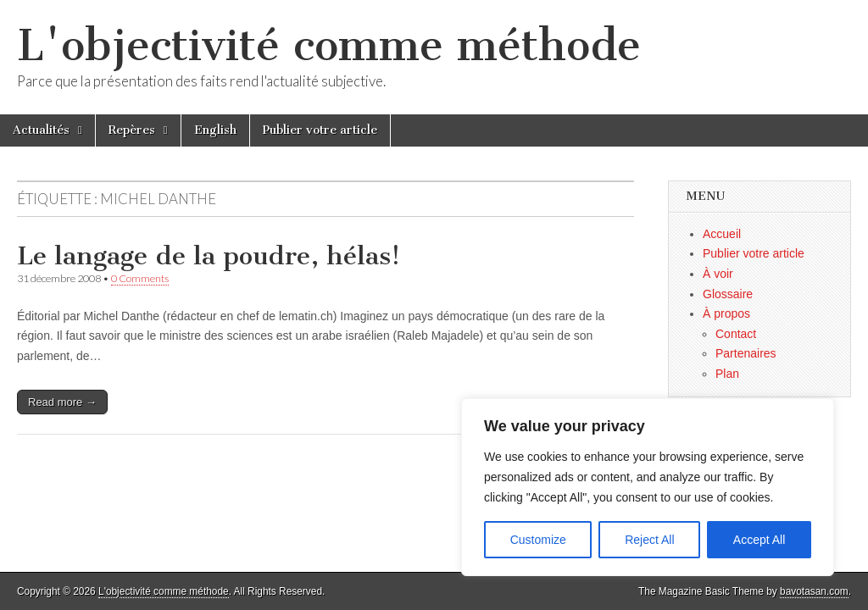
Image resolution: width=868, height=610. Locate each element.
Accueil (722, 234)
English (215, 130)
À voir (718, 274)
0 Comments (140, 278)
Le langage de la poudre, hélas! (209, 256)
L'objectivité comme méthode (329, 45)
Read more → (62, 402)
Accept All (759, 540)
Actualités (41, 130)
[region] (648, 487)
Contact (736, 334)
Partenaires (746, 353)
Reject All (649, 540)
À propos (726, 313)
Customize (538, 540)
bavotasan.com (814, 591)
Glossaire (728, 294)
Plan (727, 374)
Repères (132, 130)
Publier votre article (320, 130)
